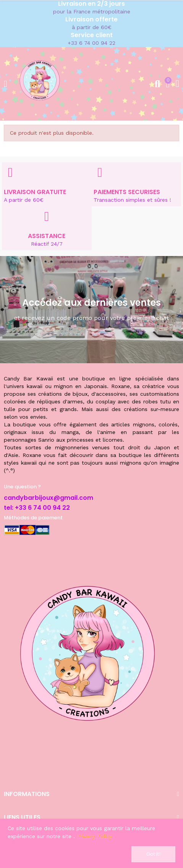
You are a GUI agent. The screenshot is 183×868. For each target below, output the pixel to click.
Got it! (153, 854)
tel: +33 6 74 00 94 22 (37, 508)
